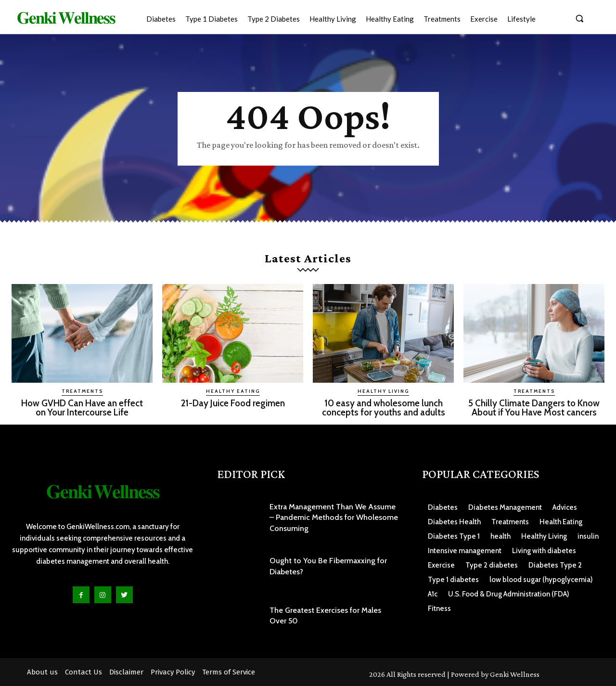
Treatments (82, 391)
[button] (579, 18)
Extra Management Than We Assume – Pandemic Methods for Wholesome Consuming (334, 518)
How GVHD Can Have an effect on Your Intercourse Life (82, 408)
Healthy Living (383, 391)
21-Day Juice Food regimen (233, 403)
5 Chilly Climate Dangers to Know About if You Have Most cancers (534, 408)
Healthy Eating (233, 391)
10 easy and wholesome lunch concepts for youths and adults (384, 408)
